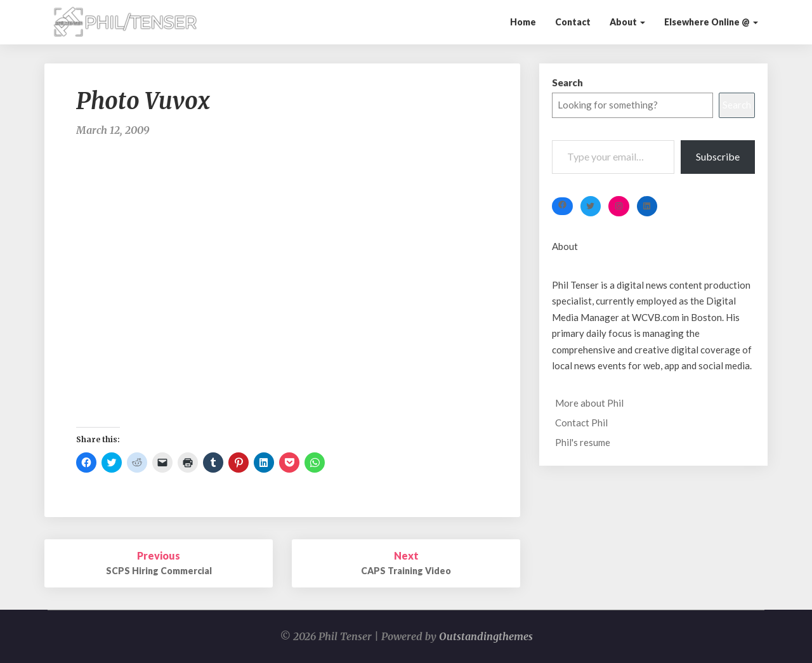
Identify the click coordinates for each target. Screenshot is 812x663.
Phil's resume (583, 442)
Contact (573, 22)
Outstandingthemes (486, 636)
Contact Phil (581, 423)
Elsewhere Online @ (711, 22)
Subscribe (718, 156)
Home (523, 22)
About (627, 22)
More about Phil (589, 403)
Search (567, 82)
